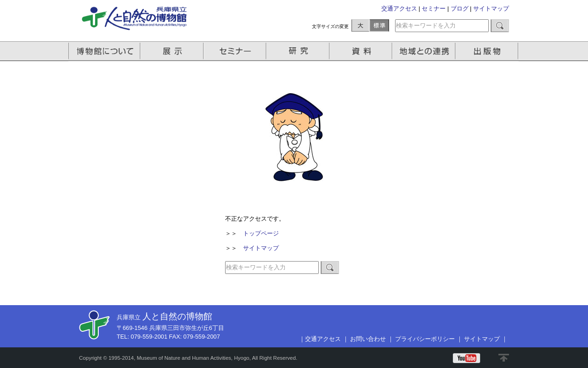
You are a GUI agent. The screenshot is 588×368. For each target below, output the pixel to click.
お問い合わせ (368, 339)
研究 (299, 51)
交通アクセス (399, 8)
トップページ (261, 233)
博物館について (105, 51)
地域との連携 (425, 51)
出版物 (488, 51)
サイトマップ (491, 8)
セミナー (434, 8)
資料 (362, 51)
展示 (172, 51)
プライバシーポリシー (425, 339)
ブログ (460, 8)
